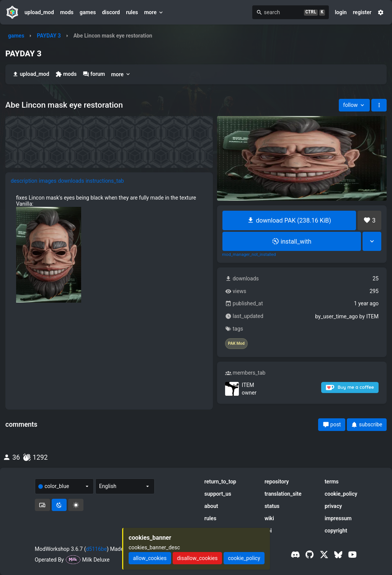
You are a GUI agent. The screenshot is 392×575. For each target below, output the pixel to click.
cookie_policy (341, 494)
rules (132, 12)
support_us (218, 494)
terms (332, 482)
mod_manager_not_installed (249, 255)
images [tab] (48, 181)
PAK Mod (236, 344)
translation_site (283, 494)
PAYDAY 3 (49, 36)
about (211, 506)
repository (277, 482)
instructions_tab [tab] (105, 181)
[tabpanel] (109, 249)
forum (94, 74)
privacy (333, 506)
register (362, 12)
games (88, 12)
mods (67, 12)
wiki (269, 518)
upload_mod (39, 12)
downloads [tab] (71, 181)
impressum (338, 518)
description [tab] (24, 181)
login (341, 12)
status (272, 506)
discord (111, 12)
